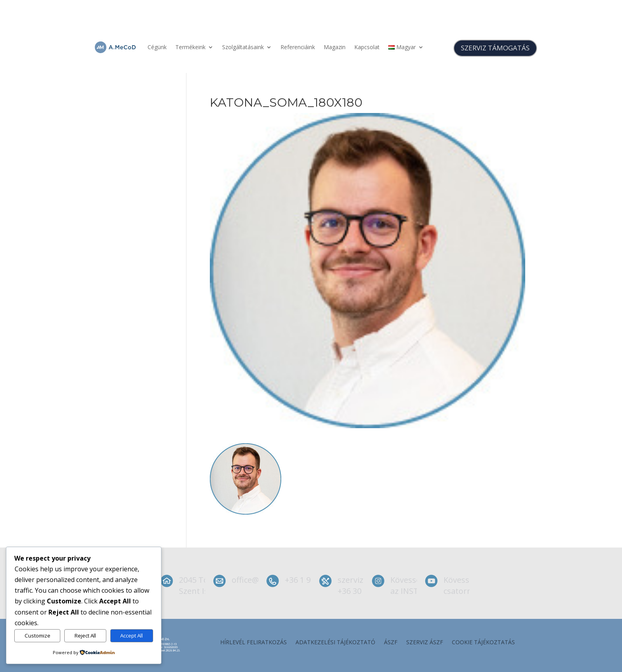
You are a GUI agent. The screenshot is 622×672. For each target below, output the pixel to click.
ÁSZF (391, 643)
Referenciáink (298, 47)
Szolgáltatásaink (243, 47)
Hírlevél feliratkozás (253, 643)
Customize (37, 636)
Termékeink (190, 47)
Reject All (85, 636)
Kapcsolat (367, 47)
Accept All (132, 636)
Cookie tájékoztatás (483, 643)
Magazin (335, 47)
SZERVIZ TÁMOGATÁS (495, 48)
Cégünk (157, 47)
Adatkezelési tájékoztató (335, 643)
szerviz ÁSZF (425, 643)
